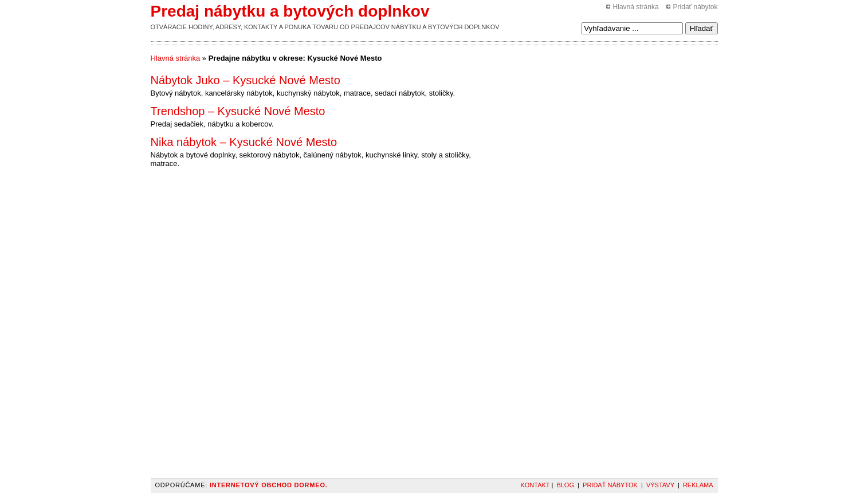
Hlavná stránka (636, 7)
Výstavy (660, 485)
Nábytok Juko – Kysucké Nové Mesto (246, 80)
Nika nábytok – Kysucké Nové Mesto (244, 142)
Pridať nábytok (696, 7)
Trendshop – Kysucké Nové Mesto (238, 111)
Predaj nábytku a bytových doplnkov (290, 11)
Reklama (698, 485)
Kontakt (535, 485)
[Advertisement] (545, 80)
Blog (565, 485)
